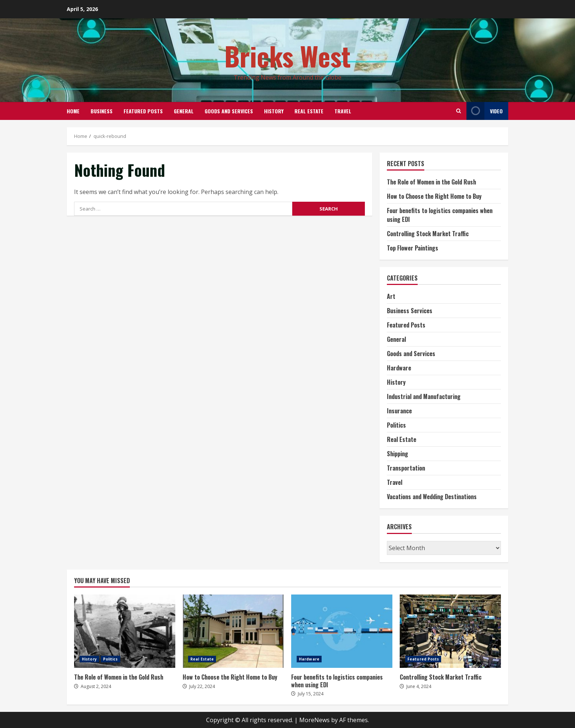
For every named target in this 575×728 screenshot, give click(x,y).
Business (102, 111)
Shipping (398, 454)
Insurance (399, 411)
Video (485, 111)
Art (391, 296)
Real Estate (309, 111)
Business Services (410, 311)
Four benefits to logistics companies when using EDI (342, 631)
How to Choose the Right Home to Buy (434, 196)
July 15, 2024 (311, 694)
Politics (396, 425)
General (184, 111)
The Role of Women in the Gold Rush (431, 182)
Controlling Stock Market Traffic (428, 234)
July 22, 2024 (202, 686)
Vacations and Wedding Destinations (432, 497)
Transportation (406, 468)
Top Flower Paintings (413, 248)
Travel (343, 111)
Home (73, 111)
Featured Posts (143, 111)
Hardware (399, 368)
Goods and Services (229, 111)
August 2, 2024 (96, 686)
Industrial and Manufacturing (424, 396)
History (274, 111)
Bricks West (288, 56)
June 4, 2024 (419, 686)
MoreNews (314, 720)
